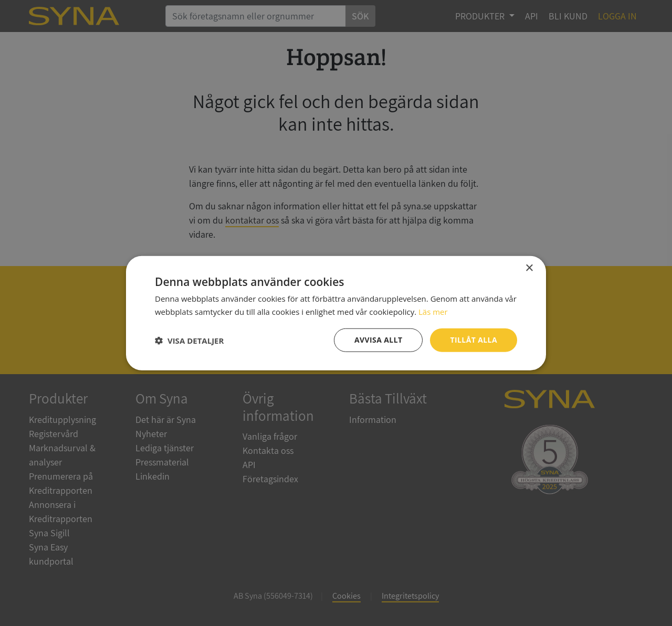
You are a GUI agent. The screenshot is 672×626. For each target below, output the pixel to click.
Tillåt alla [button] (474, 340)
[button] (189, 340)
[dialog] (336, 313)
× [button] (529, 268)
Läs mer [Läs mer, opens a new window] (433, 311)
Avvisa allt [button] (378, 340)
